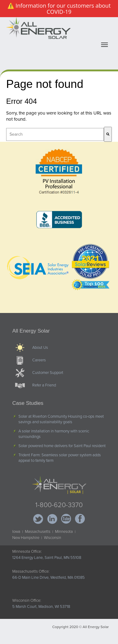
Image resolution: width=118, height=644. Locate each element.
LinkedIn (52, 519)
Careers (39, 360)
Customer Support (48, 373)
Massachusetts (38, 532)
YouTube (66, 519)
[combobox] (55, 134)
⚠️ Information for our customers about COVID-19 (59, 9)
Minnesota (64, 532)
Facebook (80, 519)
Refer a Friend (44, 385)
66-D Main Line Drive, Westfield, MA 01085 (49, 578)
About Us (40, 348)
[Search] (108, 134)
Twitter (38, 519)
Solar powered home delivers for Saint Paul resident (62, 446)
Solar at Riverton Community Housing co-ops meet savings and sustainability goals (61, 419)
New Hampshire (26, 538)
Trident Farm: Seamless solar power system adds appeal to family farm (60, 458)
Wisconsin (53, 538)
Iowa (16, 532)
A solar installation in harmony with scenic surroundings (54, 434)
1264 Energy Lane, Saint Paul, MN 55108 (47, 558)
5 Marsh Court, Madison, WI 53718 (41, 607)
